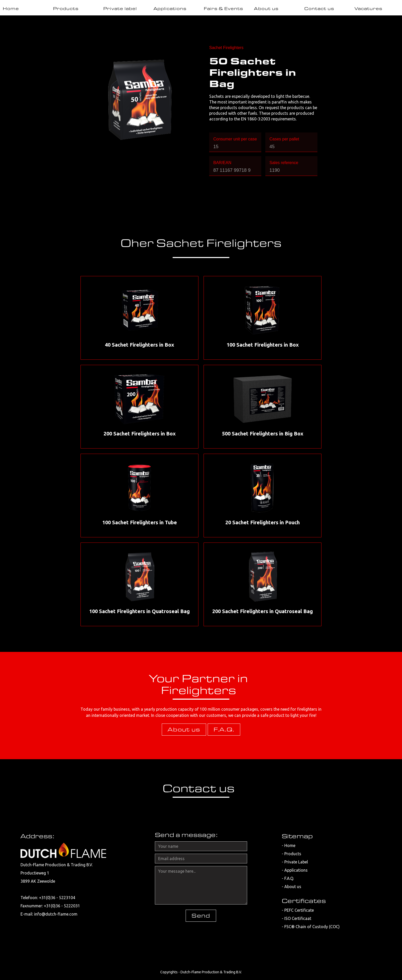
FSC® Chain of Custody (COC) (312, 927)
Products (293, 854)
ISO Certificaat (298, 918)
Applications (296, 870)
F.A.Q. (224, 729)
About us (184, 729)
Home (290, 845)
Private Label (296, 862)
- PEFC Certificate (298, 910)
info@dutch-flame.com (56, 914)
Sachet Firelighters (226, 48)
